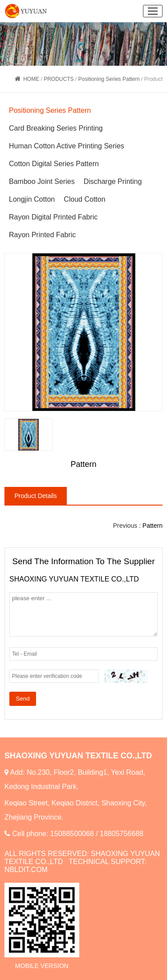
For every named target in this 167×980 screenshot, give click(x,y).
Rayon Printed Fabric (42, 235)
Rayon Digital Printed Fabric (53, 217)
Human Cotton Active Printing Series (67, 146)
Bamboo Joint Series (42, 181)
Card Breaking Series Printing (56, 128)
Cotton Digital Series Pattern (54, 164)
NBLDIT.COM (26, 870)
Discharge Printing (113, 181)
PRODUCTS (59, 79)
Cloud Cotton (84, 199)
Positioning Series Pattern (109, 79)
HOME (31, 79)
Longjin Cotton (32, 199)
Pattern (153, 526)
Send (22, 699)
